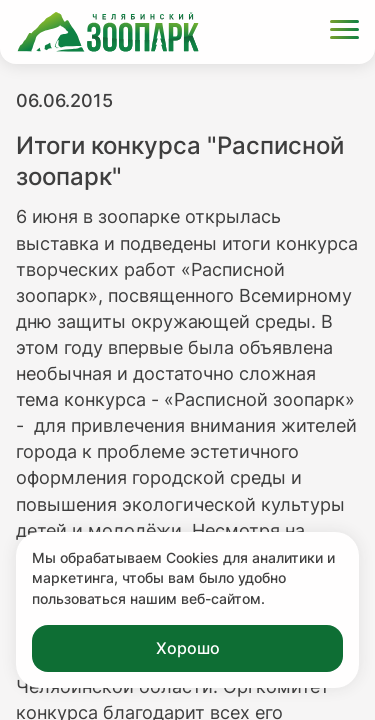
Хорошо (188, 648)
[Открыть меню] (344, 32)
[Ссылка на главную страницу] (108, 32)
